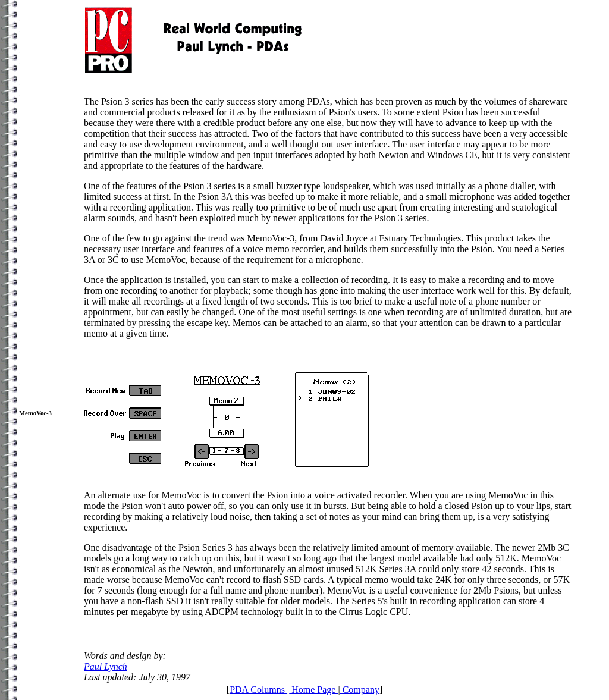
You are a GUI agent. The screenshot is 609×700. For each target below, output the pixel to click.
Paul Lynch (106, 666)
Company (360, 690)
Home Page (313, 690)
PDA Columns (258, 690)
